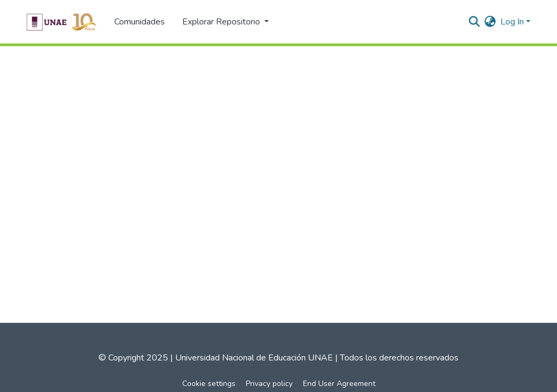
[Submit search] (475, 22)
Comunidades (140, 22)
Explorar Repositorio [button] (222, 22)
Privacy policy (269, 384)
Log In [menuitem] (512, 22)
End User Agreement (339, 384)
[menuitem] (490, 22)
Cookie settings (209, 384)
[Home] (61, 22)
